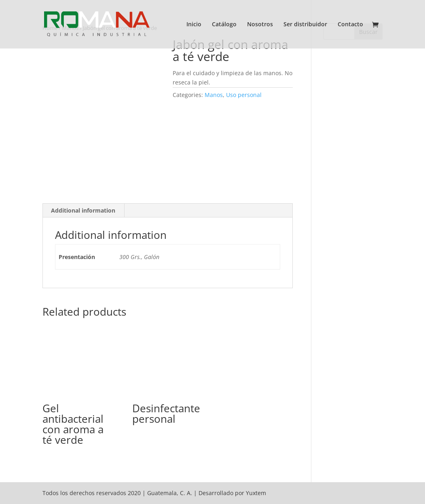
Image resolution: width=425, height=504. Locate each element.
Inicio (194, 25)
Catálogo (224, 25)
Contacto (350, 25)
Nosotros (260, 25)
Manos (214, 95)
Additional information (83, 210)
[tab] (83, 211)
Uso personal (244, 95)
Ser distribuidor (305, 25)
